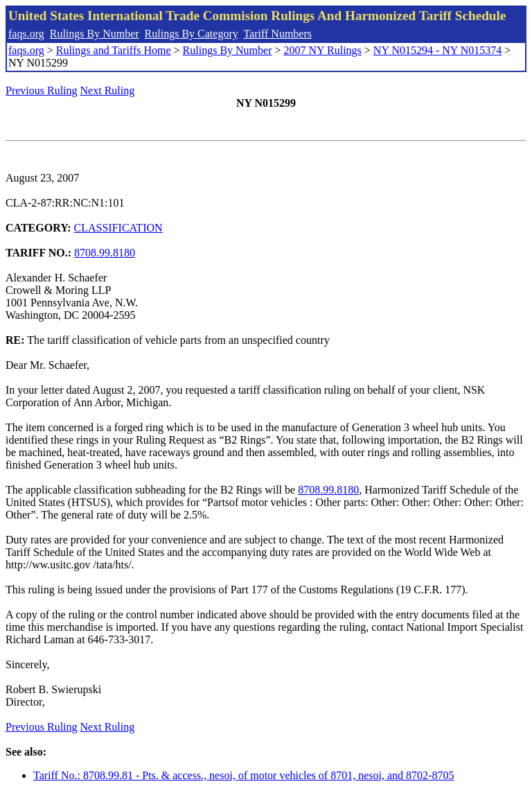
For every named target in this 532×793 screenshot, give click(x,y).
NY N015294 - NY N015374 (437, 50)
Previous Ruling (42, 90)
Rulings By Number (95, 34)
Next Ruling (108, 90)
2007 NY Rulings (323, 50)
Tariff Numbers (277, 34)
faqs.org (26, 34)
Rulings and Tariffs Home (114, 50)
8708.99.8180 (105, 253)
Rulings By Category (192, 34)
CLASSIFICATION (118, 228)
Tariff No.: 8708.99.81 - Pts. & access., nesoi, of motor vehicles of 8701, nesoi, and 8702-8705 (243, 775)
